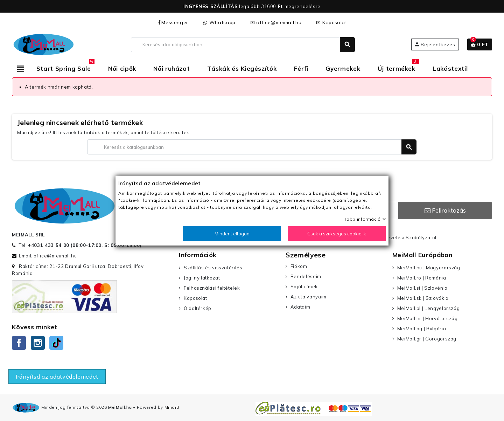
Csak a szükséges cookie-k (337, 234)
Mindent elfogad (232, 234)
